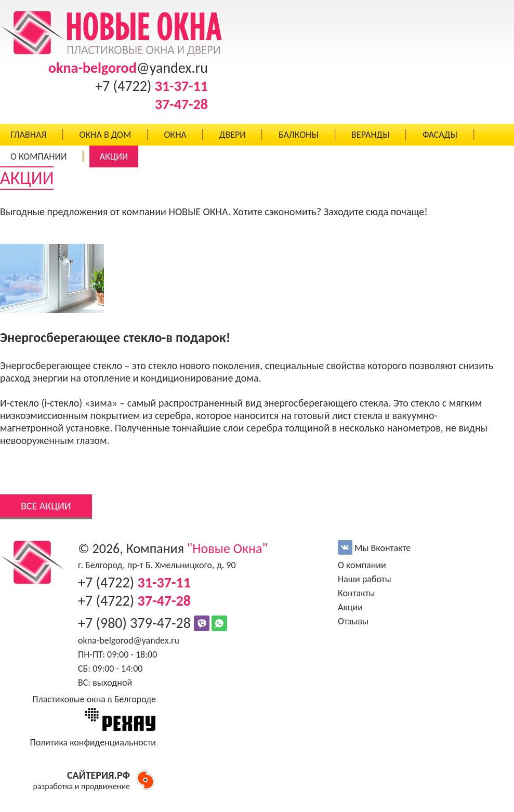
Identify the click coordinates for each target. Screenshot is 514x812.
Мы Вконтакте (374, 548)
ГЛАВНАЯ (28, 135)
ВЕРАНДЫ (371, 135)
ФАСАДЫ (440, 135)
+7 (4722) (151, 86)
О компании (362, 565)
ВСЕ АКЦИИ (46, 506)
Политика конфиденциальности (93, 742)
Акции (350, 607)
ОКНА (175, 135)
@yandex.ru (128, 68)
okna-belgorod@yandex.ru (129, 640)
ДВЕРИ (233, 135)
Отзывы (353, 621)
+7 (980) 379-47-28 (136, 623)
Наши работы (365, 579)
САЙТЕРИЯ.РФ (98, 775)
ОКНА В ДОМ (105, 135)
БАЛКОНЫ (299, 135)
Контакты (357, 593)
